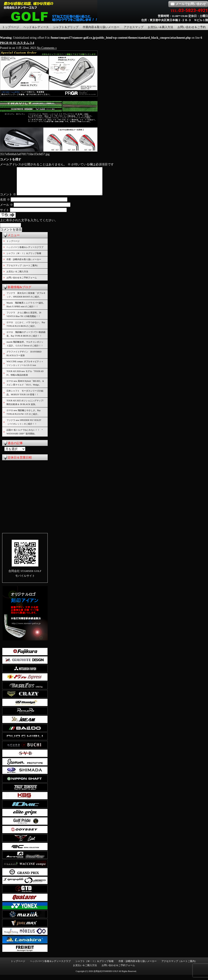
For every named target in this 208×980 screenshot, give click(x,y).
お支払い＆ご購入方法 (17, 277)
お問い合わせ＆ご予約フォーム (22, 283)
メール (6, 210)
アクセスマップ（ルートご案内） (23, 271)
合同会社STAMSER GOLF (106, 976)
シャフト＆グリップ (66, 27)
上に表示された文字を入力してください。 (29, 225)
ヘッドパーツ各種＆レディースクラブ (25, 252)
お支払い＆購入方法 (160, 27)
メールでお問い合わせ (188, 4)
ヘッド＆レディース (36, 27)
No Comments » (47, 48)
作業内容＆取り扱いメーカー (101, 27)
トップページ (11, 27)
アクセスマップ (134, 27)
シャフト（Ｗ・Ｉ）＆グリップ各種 (24, 258)
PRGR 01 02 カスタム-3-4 (17, 43)
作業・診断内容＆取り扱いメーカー (24, 265)
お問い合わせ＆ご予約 (192, 27)
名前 (5, 205)
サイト (5, 215)
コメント (8, 200)
